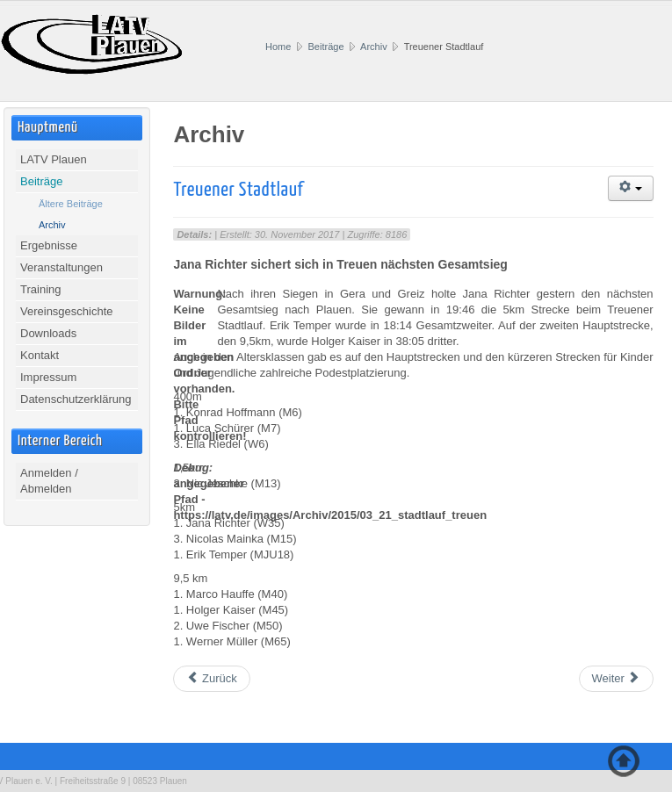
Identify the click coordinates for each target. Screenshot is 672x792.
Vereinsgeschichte (67, 311)
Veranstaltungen (61, 267)
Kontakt (40, 355)
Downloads (48, 333)
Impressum (48, 377)
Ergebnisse (49, 245)
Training (40, 289)
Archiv (374, 47)
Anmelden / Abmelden (49, 481)
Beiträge (326, 47)
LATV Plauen (54, 159)
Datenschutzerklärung (76, 399)
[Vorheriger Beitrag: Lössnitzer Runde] (211, 679)
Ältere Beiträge (71, 204)
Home (278, 47)
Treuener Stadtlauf (238, 190)
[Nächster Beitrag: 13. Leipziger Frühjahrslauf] (616, 679)
